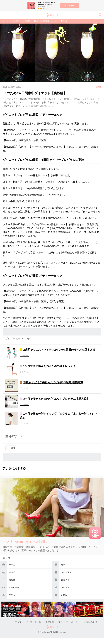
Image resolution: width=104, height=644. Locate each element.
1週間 (28, 21)
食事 (63, 565)
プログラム (66, 572)
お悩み (64, 595)
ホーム (12, 565)
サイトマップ (15, 622)
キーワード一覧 (33, 622)
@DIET (52, 15)
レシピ (12, 572)
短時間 (12, 580)
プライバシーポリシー (69, 622)
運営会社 (50, 622)
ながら (12, 595)
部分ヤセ (65, 580)
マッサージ (14, 587)
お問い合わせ (91, 622)
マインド (65, 587)
